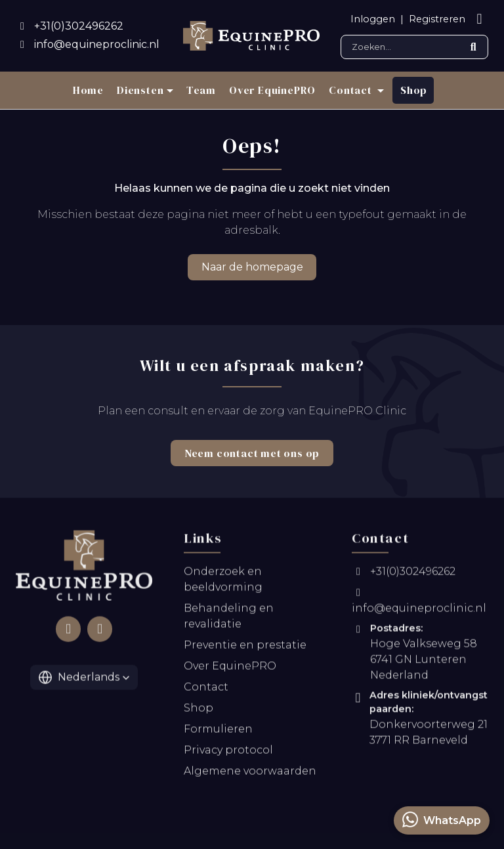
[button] (84, 680)
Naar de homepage (252, 267)
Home (88, 90)
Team (201, 90)
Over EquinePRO (272, 90)
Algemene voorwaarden (250, 774)
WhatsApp (442, 819)
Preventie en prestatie (245, 648)
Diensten (140, 90)
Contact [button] (351, 90)
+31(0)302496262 (404, 574)
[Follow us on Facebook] (68, 632)
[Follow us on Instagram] (100, 632)
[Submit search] (473, 47)
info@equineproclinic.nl (419, 604)
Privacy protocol (228, 753)
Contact (206, 690)
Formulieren (218, 732)
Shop (414, 90)
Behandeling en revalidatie (229, 619)
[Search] (414, 47)
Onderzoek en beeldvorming (223, 582)
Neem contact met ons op (252, 453)
